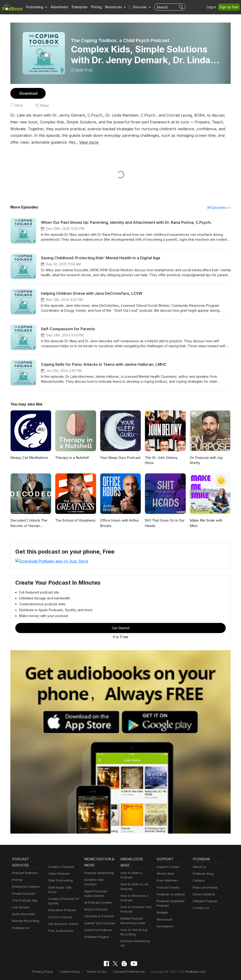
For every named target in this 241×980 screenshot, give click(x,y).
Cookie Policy (74, 971)
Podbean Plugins (96, 932)
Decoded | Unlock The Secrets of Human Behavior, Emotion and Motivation (28, 524)
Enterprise (77, 7)
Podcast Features (24, 873)
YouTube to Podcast (98, 912)
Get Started (120, 628)
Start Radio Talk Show (64, 887)
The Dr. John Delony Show (161, 460)
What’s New (165, 874)
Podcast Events (168, 887)
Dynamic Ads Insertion (100, 880)
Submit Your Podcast (99, 919)
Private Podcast (23, 893)
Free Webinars (167, 880)
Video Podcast (58, 874)
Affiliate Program (204, 901)
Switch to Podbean (97, 925)
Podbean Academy (170, 894)
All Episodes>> (220, 208)
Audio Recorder (23, 914)
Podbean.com (190, 971)
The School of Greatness (75, 521)
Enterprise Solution (25, 887)
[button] (36, 7)
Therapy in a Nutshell (72, 458)
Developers (165, 926)
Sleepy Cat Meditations (28, 458)
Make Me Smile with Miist (210, 521)
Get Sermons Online (62, 919)
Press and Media (204, 887)
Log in (213, 7)
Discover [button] (135, 7)
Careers (198, 880)
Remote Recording (25, 921)
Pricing (93, 7)
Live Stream (20, 907)
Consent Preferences (129, 971)
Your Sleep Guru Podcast (120, 458)
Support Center (167, 867)
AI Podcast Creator (97, 898)
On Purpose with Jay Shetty (206, 460)
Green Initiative (203, 894)
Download (28, 93)
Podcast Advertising (98, 873)
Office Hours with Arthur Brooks (119, 523)
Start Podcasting (60, 880)
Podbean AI (20, 928)
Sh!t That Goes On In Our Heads (165, 523)
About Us (199, 867)
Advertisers (58, 7)
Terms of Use (99, 971)
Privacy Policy (48, 971)
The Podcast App (24, 900)
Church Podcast (59, 912)
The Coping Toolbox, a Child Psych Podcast (120, 40)
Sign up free (230, 7)
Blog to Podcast (95, 905)
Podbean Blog (203, 874)
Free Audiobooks (60, 926)
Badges (162, 912)
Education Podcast (61, 906)
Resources (164, 919)
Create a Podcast (60, 867)
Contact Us (200, 908)
